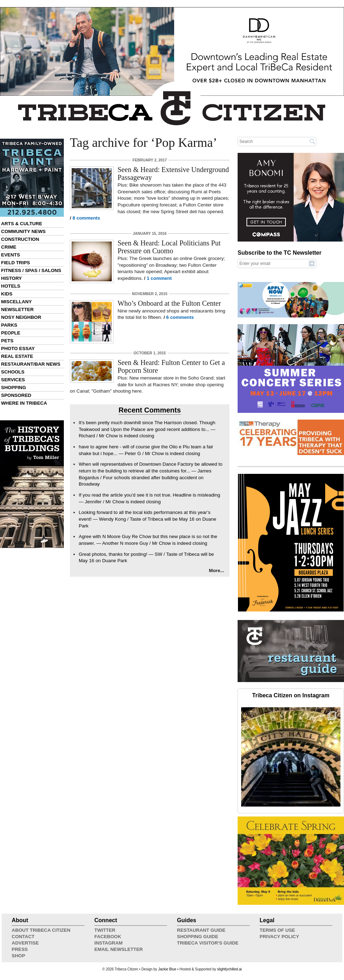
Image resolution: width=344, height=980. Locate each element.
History (12, 278)
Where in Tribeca (24, 403)
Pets (7, 341)
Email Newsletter (119, 949)
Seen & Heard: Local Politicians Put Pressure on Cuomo (169, 247)
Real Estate (17, 356)
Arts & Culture (22, 224)
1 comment (159, 278)
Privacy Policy (279, 937)
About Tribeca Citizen (41, 930)
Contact (23, 937)
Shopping (13, 387)
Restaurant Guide (201, 930)
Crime (9, 247)
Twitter (105, 930)
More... (217, 571)
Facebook (108, 937)
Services (13, 380)
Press (20, 949)
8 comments (86, 218)
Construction (20, 239)
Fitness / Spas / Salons (31, 270)
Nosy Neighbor (21, 317)
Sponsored (16, 395)
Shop (18, 956)
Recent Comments (150, 410)
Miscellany (16, 302)
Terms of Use (277, 930)
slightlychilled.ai (229, 969)
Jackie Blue (167, 969)
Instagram (109, 943)
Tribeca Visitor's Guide (208, 943)
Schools (13, 372)
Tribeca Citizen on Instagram (291, 695)
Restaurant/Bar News (31, 364)
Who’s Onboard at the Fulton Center (170, 303)
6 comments (180, 317)
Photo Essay (18, 348)
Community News (23, 231)
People (11, 333)
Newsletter (17, 309)
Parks (9, 325)
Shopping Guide (198, 937)
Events (10, 255)
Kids (7, 294)
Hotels (11, 286)
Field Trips (15, 263)
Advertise (25, 943)
